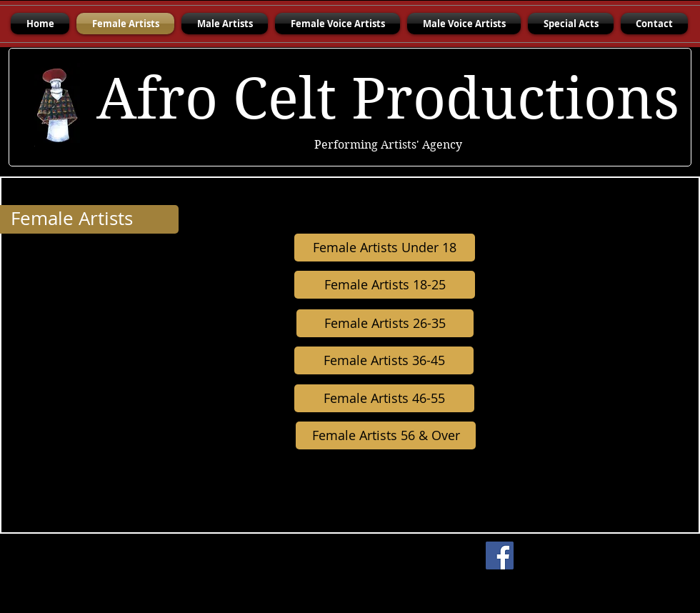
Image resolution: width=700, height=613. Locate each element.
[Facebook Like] (611, 556)
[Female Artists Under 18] (385, 248)
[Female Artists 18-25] (385, 285)
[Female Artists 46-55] (384, 398)
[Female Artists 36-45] (384, 360)
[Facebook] (500, 555)
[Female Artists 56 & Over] (386, 435)
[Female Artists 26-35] (385, 323)
